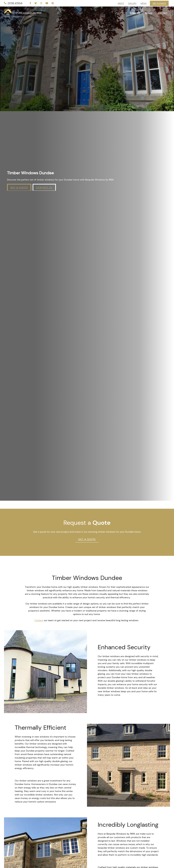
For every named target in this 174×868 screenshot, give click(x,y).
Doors (149, 13)
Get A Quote (87, 539)
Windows (135, 13)
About (121, 3)
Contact (39, 620)
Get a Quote (19, 188)
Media (144, 3)
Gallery (132, 3)
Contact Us (44, 188)
